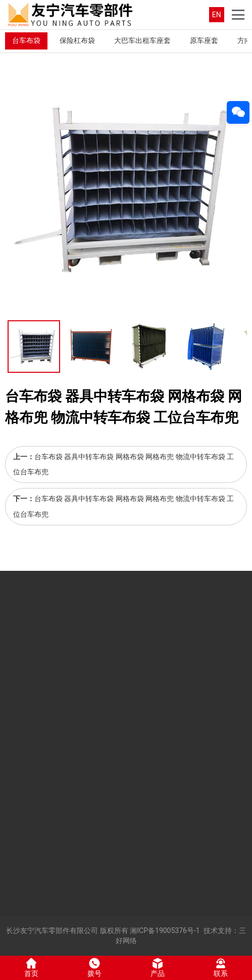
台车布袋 (26, 40)
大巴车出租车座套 (142, 40)
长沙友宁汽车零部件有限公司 (52, 930)
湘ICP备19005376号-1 (165, 930)
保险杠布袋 (77, 40)
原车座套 (204, 40)
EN (217, 15)
